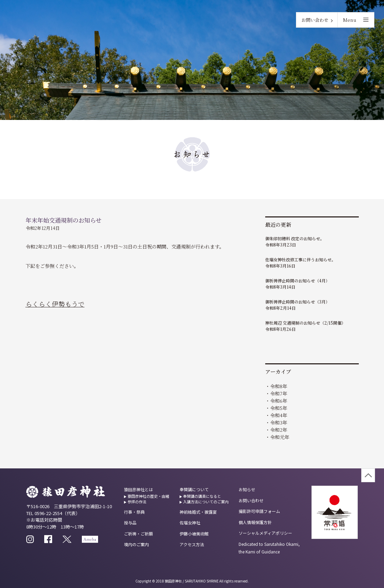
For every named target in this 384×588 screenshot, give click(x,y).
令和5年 (279, 408)
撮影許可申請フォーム (259, 511)
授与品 (130, 522)
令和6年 (279, 401)
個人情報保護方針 (255, 522)
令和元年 (280, 437)
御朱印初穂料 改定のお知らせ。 (295, 238)
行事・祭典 (134, 512)
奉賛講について (194, 489)
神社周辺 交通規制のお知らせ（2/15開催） (305, 323)
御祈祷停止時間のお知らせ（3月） (297, 302)
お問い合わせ (315, 20)
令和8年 (279, 386)
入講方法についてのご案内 (206, 502)
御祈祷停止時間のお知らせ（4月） (297, 281)
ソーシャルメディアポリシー (265, 533)
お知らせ (247, 489)
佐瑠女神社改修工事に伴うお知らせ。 (300, 259)
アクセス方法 (192, 544)
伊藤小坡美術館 (194, 534)
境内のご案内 (136, 544)
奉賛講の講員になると (202, 496)
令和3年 (279, 422)
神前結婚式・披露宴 (198, 512)
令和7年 (279, 393)
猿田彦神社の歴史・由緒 (148, 496)
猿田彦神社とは (138, 489)
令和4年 (279, 415)
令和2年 (279, 430)
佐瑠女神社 (190, 522)
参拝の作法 (137, 502)
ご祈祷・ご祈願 (138, 534)
